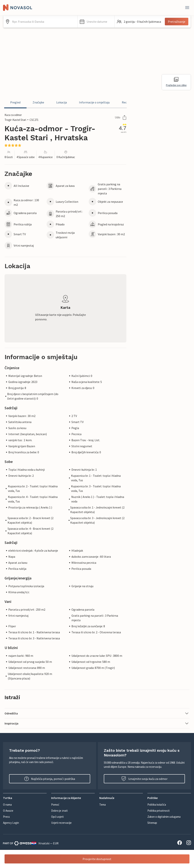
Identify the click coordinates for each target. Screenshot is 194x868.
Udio (121, 117)
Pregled (15, 102)
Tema (102, 805)
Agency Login (11, 823)
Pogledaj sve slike (176, 82)
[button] (96, 22)
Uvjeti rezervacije (61, 823)
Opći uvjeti (57, 817)
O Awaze (8, 811)
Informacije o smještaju (94, 102)
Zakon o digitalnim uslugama (164, 817)
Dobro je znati (59, 811)
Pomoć (55, 805)
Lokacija (62, 102)
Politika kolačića (157, 805)
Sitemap (152, 823)
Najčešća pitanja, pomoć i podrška (50, 779)
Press (6, 817)
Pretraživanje (177, 22)
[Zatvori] (187, 8)
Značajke (38, 102)
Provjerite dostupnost (97, 859)
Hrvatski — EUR (45, 843)
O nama (7, 805)
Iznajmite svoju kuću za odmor (144, 779)
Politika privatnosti (158, 811)
